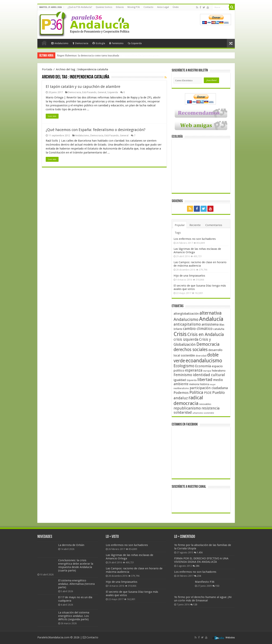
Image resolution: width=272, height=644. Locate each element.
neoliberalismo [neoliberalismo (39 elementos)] (181, 388)
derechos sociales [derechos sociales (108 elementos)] (191, 350)
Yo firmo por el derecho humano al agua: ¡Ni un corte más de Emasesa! (203, 599)
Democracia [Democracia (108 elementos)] (208, 344)
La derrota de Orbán (71, 545)
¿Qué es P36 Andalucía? (80, 7)
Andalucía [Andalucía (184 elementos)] (211, 319)
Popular (180, 225)
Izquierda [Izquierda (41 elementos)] (192, 380)
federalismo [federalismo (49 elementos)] (219, 371)
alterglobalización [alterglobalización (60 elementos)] (186, 314)
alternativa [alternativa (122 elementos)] (211, 313)
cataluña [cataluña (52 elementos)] (219, 329)
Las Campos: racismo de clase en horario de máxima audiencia (200, 264)
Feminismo (116, 43)
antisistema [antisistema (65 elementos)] (210, 324)
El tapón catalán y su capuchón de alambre (83, 87)
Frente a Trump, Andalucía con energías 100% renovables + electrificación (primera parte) (108, 55)
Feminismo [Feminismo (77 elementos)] (183, 375)
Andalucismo (60, 43)
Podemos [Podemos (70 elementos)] (181, 393)
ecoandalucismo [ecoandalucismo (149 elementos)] (204, 361)
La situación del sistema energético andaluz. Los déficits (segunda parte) (74, 616)
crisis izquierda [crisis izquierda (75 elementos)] (186, 339)
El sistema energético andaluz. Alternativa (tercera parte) (76, 584)
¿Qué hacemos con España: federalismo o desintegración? (96, 130)
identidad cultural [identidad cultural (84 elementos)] (209, 375)
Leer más (52, 116)
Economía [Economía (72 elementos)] (203, 366)
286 (197, 566)
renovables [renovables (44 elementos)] (205, 404)
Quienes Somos (104, 7)
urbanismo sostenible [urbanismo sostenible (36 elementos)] (203, 413)
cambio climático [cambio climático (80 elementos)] (198, 329)
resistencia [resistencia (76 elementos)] (211, 408)
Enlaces (120, 7)
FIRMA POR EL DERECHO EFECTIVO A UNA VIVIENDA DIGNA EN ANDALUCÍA (201, 560)
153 (217, 586)
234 (199, 576)
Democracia (80, 43)
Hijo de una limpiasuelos (189, 276)
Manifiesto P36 (205, 582)
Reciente (195, 225)
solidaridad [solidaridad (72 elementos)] (183, 412)
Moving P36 (134, 7)
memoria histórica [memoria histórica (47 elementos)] (199, 384)
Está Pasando (89, 92)
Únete (176, 7)
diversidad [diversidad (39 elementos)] (201, 356)
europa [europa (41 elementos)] (207, 371)
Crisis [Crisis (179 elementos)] (180, 334)
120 (195, 605)
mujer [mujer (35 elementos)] (213, 384)
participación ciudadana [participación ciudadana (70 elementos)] (209, 388)
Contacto (148, 7)
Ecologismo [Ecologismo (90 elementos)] (184, 366)
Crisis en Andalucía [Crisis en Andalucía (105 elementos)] (206, 335)
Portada (44, 43)
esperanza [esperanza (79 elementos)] (194, 370)
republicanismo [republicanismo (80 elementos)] (187, 408)
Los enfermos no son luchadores (195, 239)
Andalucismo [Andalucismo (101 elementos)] (186, 319)
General (102, 92)
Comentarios (214, 225)
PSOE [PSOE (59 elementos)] (208, 393)
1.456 (200, 553)
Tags (178, 233)
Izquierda (135, 43)
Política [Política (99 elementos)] (196, 392)
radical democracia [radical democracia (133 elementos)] (188, 400)
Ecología (99, 43)
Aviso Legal (163, 7)
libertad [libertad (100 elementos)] (205, 379)
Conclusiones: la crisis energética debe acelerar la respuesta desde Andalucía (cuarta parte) (76, 565)
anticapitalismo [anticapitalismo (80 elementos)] (187, 324)
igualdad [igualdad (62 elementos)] (180, 380)
